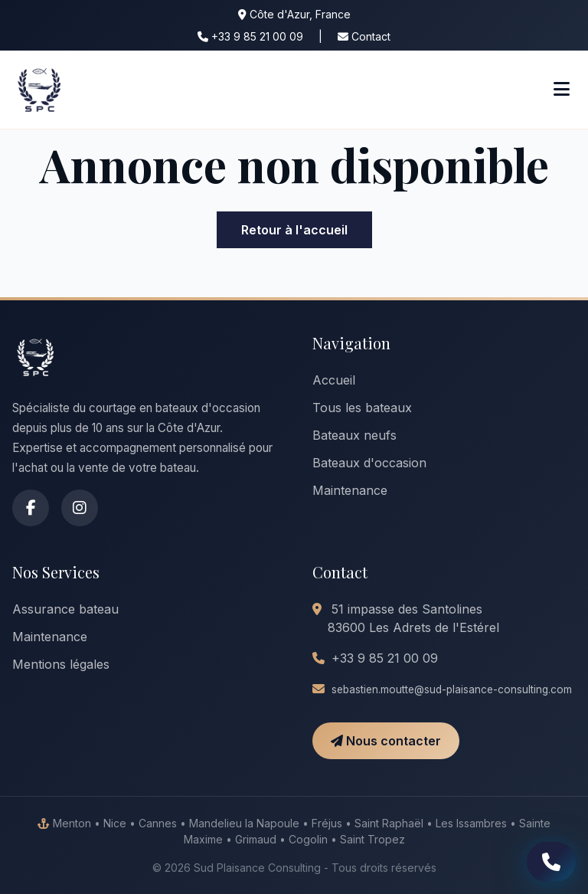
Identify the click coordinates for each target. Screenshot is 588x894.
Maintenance (350, 490)
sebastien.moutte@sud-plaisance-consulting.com (452, 689)
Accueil (334, 380)
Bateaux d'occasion (369, 463)
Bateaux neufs (354, 435)
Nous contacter (386, 741)
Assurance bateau (65, 609)
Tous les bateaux (362, 408)
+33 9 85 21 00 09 (250, 36)
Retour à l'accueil (294, 230)
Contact (364, 36)
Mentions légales (61, 664)
